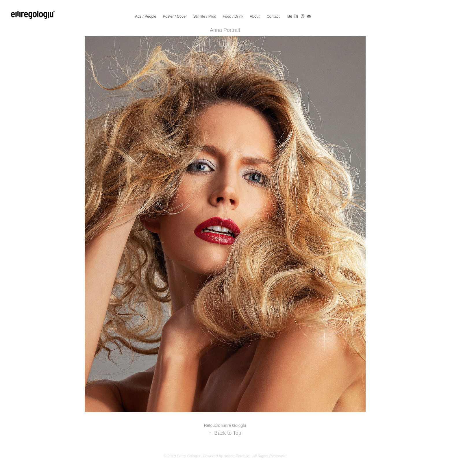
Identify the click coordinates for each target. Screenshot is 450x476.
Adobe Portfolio (237, 456)
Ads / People (146, 16)
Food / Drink (233, 16)
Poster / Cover (175, 16)
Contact (273, 16)
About (255, 16)
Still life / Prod (205, 16)
